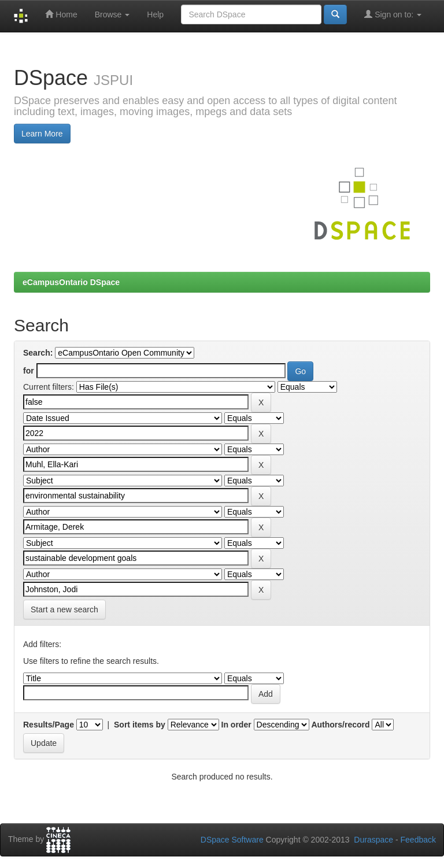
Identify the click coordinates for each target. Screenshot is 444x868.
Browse (112, 14)
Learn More (42, 134)
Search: (38, 353)
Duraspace (373, 840)
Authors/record (340, 725)
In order (236, 725)
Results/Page (49, 725)
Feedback (418, 840)
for (29, 371)
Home (61, 14)
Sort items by (140, 725)
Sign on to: (393, 14)
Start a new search (64, 610)
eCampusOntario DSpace (71, 282)
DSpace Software (232, 840)
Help (155, 14)
